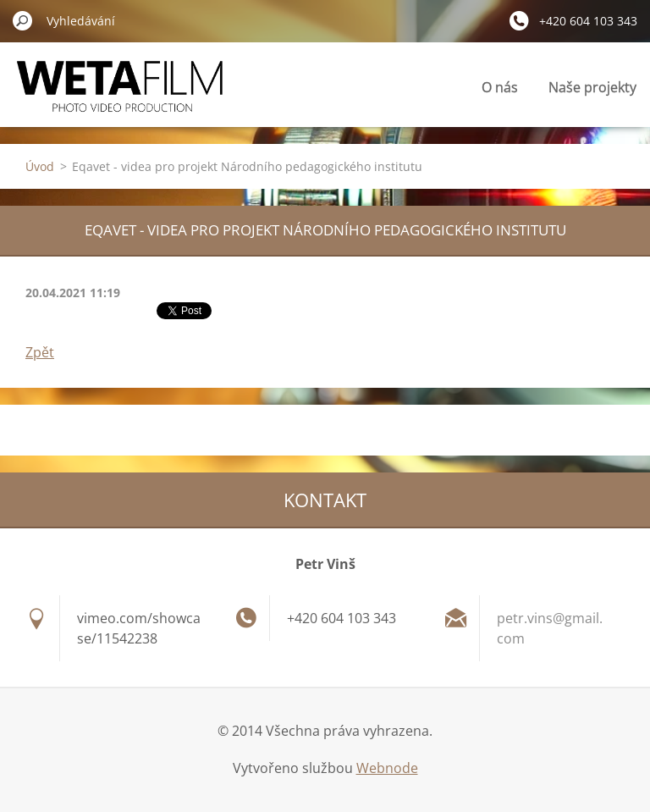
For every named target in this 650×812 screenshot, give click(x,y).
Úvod (40, 166)
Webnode (387, 768)
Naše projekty (592, 87)
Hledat (23, 20)
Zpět (40, 352)
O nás (500, 87)
